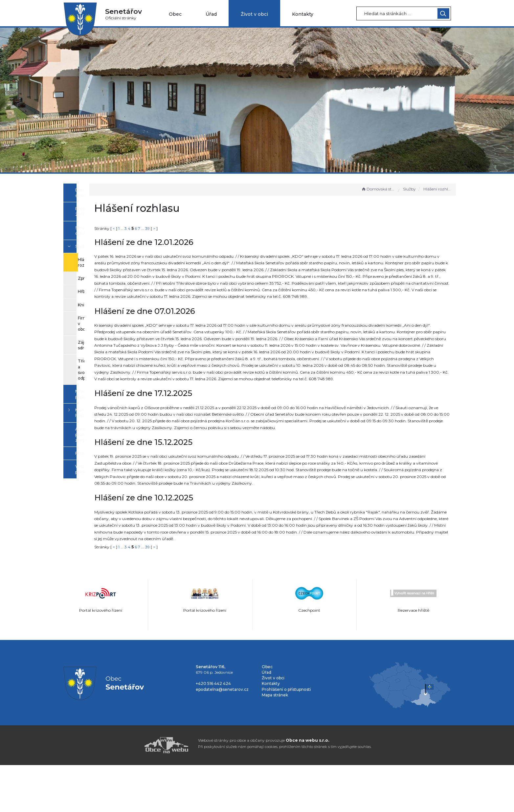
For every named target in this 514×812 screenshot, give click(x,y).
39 (222, 228)
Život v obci (254, 14)
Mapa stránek (275, 742)
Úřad (211, 14)
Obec (175, 14)
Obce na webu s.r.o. (307, 787)
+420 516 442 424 (213, 730)
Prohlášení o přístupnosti (286, 736)
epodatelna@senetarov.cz (222, 736)
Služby (409, 189)
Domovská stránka (378, 189)
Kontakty (303, 14)
